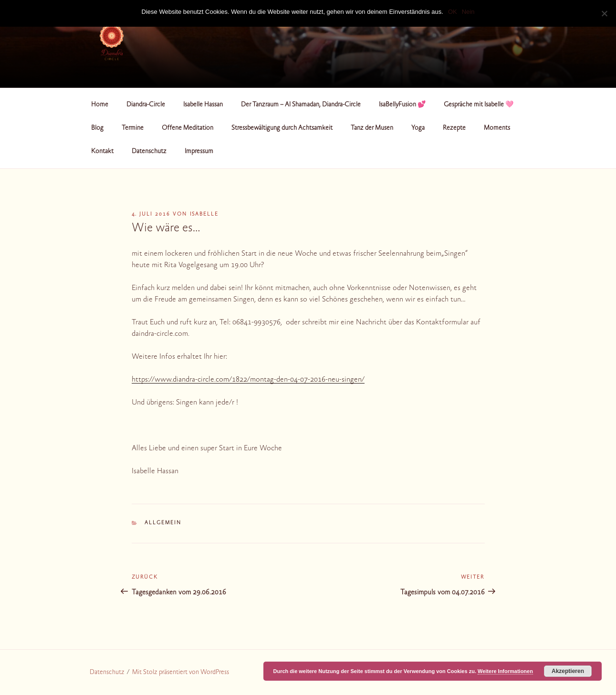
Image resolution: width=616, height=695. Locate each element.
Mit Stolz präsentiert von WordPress (181, 673)
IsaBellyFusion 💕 (402, 105)
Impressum (199, 152)
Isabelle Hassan (203, 105)
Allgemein (163, 523)
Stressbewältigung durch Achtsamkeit (282, 128)
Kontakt (102, 152)
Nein (468, 12)
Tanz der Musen (372, 128)
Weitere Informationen (505, 671)
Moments (497, 128)
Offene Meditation (188, 128)
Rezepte (454, 128)
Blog (97, 128)
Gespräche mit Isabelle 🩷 (479, 105)
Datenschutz (149, 152)
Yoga (418, 128)
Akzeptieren (568, 671)
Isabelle (204, 214)
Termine (133, 128)
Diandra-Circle (146, 105)
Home (100, 105)
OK (453, 12)
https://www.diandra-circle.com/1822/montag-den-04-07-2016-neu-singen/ (248, 380)
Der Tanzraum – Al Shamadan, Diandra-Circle (301, 105)
